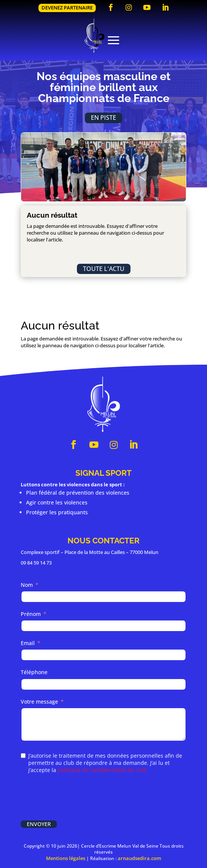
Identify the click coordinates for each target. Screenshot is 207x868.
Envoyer (39, 824)
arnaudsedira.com (139, 858)
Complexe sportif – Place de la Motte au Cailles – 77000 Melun (90, 552)
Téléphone (34, 672)
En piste (103, 118)
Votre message (39, 702)
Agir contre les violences (57, 502)
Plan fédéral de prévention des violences (78, 493)
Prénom (31, 614)
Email (28, 643)
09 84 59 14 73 (36, 563)
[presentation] (78, 798)
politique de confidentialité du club (102, 770)
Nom (27, 585)
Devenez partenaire (67, 8)
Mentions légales (66, 858)
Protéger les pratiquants (57, 512)
